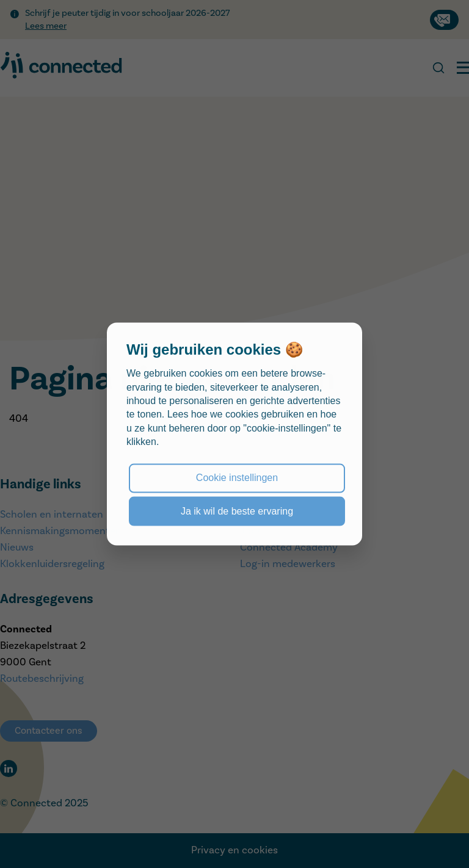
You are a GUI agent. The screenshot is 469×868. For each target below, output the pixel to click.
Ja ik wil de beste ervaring (237, 511)
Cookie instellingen (237, 478)
